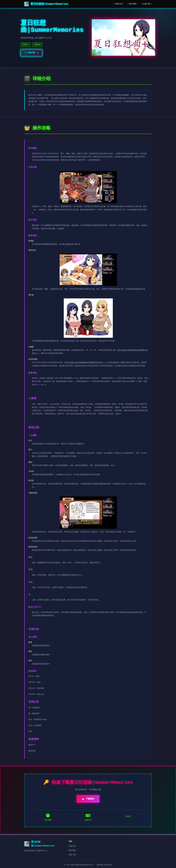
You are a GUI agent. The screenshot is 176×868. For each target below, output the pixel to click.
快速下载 (147, 4)
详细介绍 (119, 4)
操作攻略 (133, 4)
